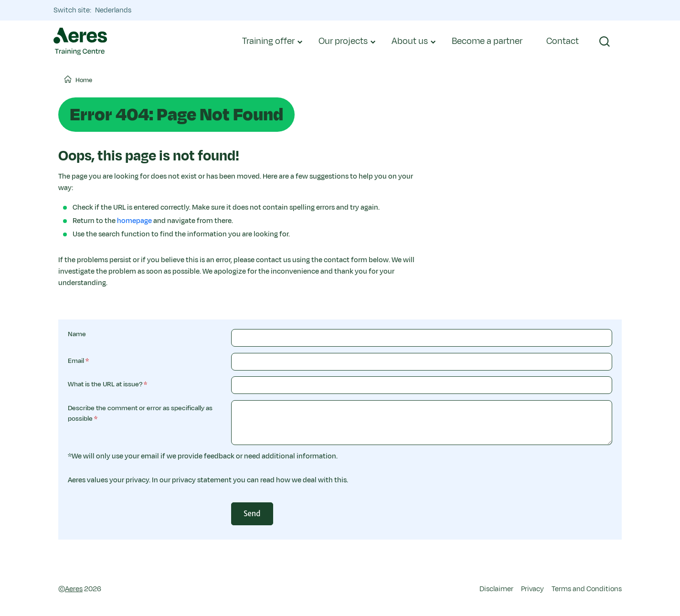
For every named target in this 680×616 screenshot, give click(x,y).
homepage (134, 221)
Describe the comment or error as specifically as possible (140, 414)
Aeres (74, 589)
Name (77, 334)
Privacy (532, 589)
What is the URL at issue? (105, 384)
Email (76, 361)
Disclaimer (496, 589)
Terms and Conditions (587, 589)
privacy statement (202, 480)
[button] (605, 42)
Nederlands (113, 10)
